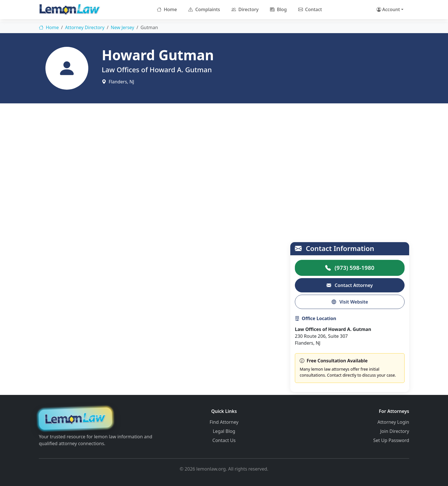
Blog (278, 9)
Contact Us (224, 440)
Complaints (204, 9)
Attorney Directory (85, 27)
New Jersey (123, 27)
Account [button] (388, 9)
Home (167, 9)
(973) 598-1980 (350, 268)
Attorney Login (393, 422)
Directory (245, 9)
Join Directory (395, 431)
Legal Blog (224, 431)
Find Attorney (224, 422)
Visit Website (350, 302)
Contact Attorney (350, 285)
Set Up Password (391, 440)
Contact (310, 9)
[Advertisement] (224, 157)
